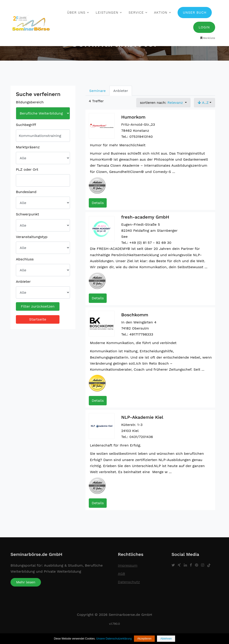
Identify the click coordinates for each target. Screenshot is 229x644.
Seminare (97, 91)
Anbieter (23, 282)
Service (136, 13)
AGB (121, 574)
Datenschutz (129, 582)
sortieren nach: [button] (162, 103)
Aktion (161, 13)
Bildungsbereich (30, 102)
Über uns (76, 13)
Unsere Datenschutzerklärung (114, 639)
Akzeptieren (144, 639)
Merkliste (207, 38)
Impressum (128, 565)
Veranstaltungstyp (32, 237)
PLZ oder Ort (27, 169)
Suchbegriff (26, 125)
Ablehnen (166, 639)
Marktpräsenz (28, 147)
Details (98, 203)
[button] (205, 103)
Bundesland (26, 192)
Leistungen (107, 13)
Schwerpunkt (27, 214)
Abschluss (25, 259)
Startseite (38, 319)
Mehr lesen (26, 582)
